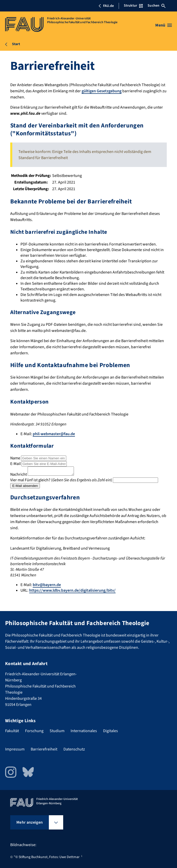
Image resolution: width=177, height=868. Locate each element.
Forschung (34, 731)
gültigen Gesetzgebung (102, 91)
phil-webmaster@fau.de (54, 434)
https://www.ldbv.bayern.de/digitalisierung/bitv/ (72, 592)
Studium (57, 731)
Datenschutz (74, 749)
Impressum (15, 749)
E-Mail (15, 464)
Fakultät (12, 731)
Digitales (110, 731)
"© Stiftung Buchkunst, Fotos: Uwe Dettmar (47, 857)
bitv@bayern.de (47, 586)
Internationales (84, 731)
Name (15, 458)
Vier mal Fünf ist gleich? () (61, 482)
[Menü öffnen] (164, 25)
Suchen (157, 6)
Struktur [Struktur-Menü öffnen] (133, 6)
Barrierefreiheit (44, 749)
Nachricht (19, 476)
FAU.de (106, 6)
